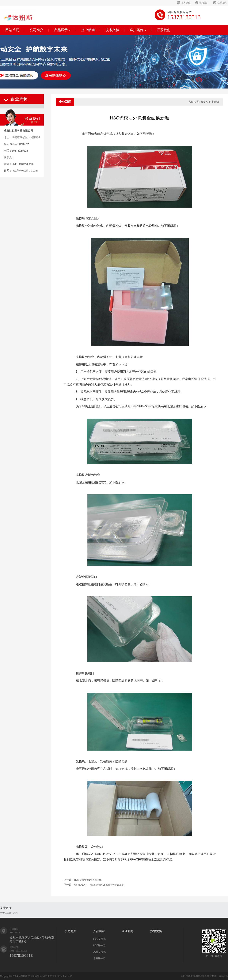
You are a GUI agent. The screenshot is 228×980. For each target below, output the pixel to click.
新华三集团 (6, 913)
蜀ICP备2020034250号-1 (194, 976)
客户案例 (138, 30)
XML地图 (68, 976)
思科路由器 (99, 958)
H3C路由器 (99, 945)
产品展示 (62, 30)
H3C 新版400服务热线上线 (88, 880)
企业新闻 (88, 30)
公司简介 (36, 30)
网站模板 (223, 976)
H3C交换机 (99, 939)
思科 (16, 913)
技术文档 (112, 30)
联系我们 (164, 30)
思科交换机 (99, 952)
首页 (203, 102)
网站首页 (12, 30)
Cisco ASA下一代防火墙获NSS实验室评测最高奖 (99, 885)
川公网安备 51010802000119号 (46, 976)
